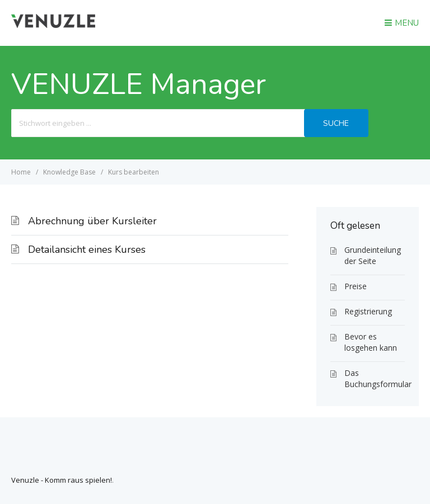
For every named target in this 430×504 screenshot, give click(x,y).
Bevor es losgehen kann (371, 342)
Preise (356, 286)
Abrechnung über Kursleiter (92, 221)
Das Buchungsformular (375, 378)
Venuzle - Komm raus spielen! (62, 480)
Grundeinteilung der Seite (373, 255)
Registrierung (368, 311)
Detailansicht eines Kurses (87, 249)
